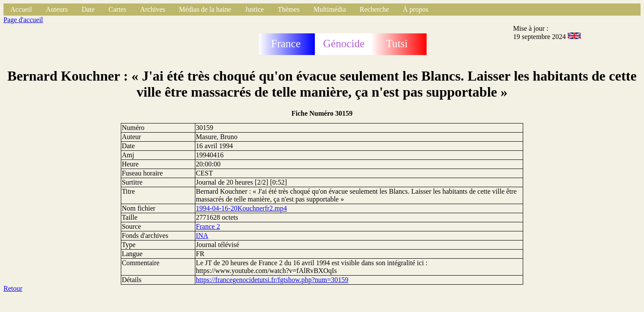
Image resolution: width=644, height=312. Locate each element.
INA (202, 236)
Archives (152, 9)
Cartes (118, 9)
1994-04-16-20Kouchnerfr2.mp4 (241, 208)
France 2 (208, 226)
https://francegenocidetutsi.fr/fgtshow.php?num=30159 (272, 280)
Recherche (375, 9)
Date (88, 9)
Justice (255, 9)
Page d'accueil (23, 20)
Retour (13, 288)
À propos (416, 9)
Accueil (21, 9)
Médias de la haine (205, 9)
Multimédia (330, 9)
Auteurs (57, 9)
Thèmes (289, 9)
